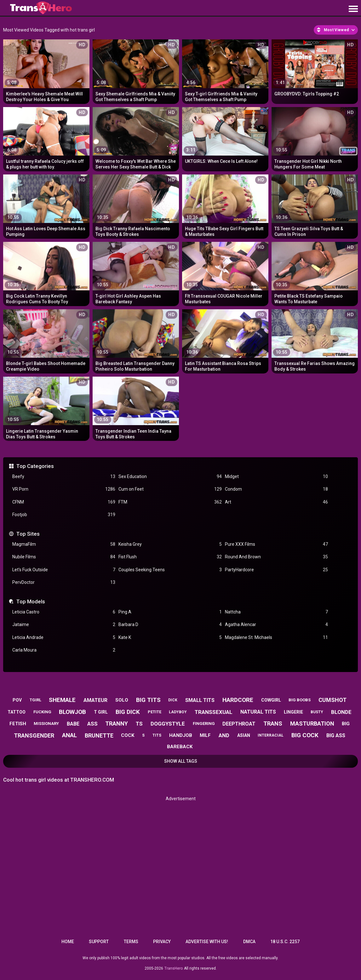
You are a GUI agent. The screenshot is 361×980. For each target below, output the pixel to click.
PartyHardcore (276, 570)
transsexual (214, 712)
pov (17, 700)
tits (157, 735)
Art (276, 502)
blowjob (72, 712)
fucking (42, 712)
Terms (131, 942)
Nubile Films (64, 557)
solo (122, 700)
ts (139, 724)
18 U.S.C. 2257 (285, 942)
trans (273, 724)
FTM (170, 502)
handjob (181, 735)
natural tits (258, 712)
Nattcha (276, 612)
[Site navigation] (353, 9)
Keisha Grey (170, 544)
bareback (180, 747)
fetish (18, 724)
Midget (276, 477)
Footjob (64, 515)
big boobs (300, 700)
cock (128, 735)
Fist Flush (170, 557)
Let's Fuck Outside (64, 570)
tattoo (17, 712)
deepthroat (239, 724)
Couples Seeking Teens (170, 570)
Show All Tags (181, 761)
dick (173, 700)
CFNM (64, 502)
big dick (128, 712)
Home (68, 942)
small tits (200, 700)
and (224, 735)
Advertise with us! (207, 942)
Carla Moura (64, 650)
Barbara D (170, 625)
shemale (62, 700)
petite (155, 712)
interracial (271, 735)
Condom (276, 489)
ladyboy (178, 712)
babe (73, 724)
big (346, 724)
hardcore (238, 700)
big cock (305, 735)
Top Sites (28, 534)
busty (317, 712)
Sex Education (170, 477)
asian (244, 735)
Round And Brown (276, 557)
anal (69, 735)
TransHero (174, 968)
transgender (34, 735)
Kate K (170, 638)
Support (99, 942)
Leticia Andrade (64, 638)
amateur (95, 700)
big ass (336, 735)
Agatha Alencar (276, 625)
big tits (148, 700)
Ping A (170, 612)
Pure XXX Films (276, 544)
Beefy (64, 477)
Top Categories (35, 466)
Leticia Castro (64, 612)
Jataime (64, 625)
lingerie (293, 712)
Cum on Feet (170, 489)
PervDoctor (64, 582)
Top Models (31, 601)
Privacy (162, 942)
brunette (99, 735)
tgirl (35, 700)
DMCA (249, 942)
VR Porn (64, 489)
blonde (341, 712)
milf (205, 735)
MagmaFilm (64, 544)
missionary (46, 724)
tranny (117, 724)
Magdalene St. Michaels (276, 638)
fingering (204, 724)
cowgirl (271, 700)
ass (92, 724)
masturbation (312, 724)
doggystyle (168, 724)
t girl (101, 712)
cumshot (332, 700)
